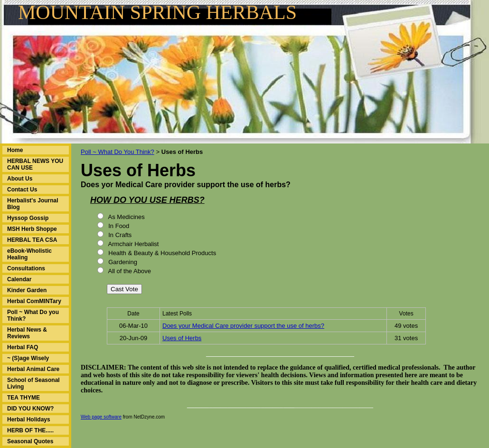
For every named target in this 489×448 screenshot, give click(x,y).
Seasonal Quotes (30, 441)
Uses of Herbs (182, 338)
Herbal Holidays (29, 419)
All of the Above (129, 271)
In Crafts (119, 235)
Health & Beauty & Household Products (162, 253)
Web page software (101, 417)
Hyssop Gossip (28, 218)
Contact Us (22, 190)
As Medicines (126, 217)
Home (15, 150)
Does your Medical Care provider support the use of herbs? (243, 326)
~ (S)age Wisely (28, 358)
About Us (20, 179)
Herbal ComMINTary (34, 301)
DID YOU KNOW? (30, 409)
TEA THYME (24, 398)
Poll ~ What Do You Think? (118, 152)
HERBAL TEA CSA (32, 240)
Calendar (19, 279)
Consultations (26, 268)
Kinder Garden (27, 290)
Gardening (122, 262)
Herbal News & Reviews (27, 333)
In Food (118, 226)
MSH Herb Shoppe (32, 229)
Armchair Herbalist (133, 244)
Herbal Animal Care (33, 369)
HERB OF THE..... (30, 430)
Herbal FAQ (23, 347)
